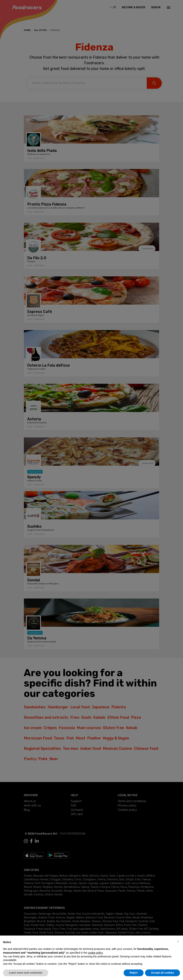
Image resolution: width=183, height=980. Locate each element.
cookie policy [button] (95, 953)
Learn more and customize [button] (26, 973)
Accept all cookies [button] (163, 973)
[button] (178, 942)
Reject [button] (134, 973)
